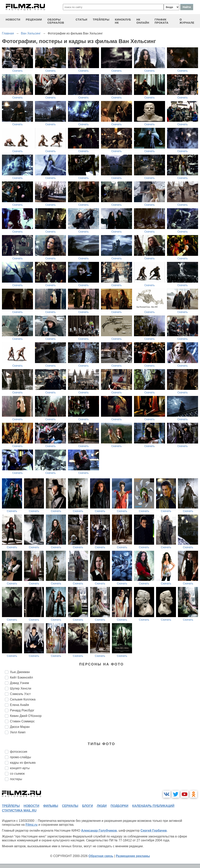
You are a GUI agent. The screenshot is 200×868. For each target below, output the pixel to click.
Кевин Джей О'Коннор (26, 716)
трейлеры (101, 20)
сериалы (70, 806)
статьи (81, 20)
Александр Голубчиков (99, 831)
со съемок (17, 774)
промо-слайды (21, 757)
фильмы (51, 806)
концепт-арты (20, 768)
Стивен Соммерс (22, 721)
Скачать (17, 71)
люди (102, 806)
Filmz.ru (32, 825)
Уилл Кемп (18, 732)
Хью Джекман (20, 672)
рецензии (34, 20)
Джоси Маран (20, 727)
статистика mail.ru (19, 811)
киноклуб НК (123, 21)
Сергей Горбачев (154, 831)
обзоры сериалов (56, 21)
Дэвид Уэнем (19, 683)
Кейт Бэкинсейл (21, 677)
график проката (162, 21)
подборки (119, 806)
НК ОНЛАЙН (143, 21)
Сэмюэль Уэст (20, 694)
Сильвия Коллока (23, 699)
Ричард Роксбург (22, 710)
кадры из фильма (23, 763)
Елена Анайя (19, 705)
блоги (87, 806)
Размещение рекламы (133, 856)
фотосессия (19, 752)
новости (13, 20)
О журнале (187, 21)
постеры (16, 779)
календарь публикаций (153, 806)
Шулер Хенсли (21, 688)
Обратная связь (101, 856)
